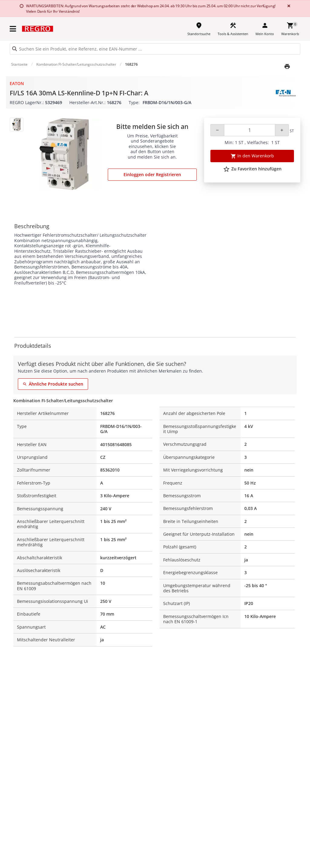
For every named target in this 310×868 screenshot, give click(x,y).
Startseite (19, 64)
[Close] (288, 6)
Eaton (17, 83)
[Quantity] (250, 130)
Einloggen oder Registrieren (152, 174)
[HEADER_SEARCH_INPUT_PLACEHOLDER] (155, 49)
